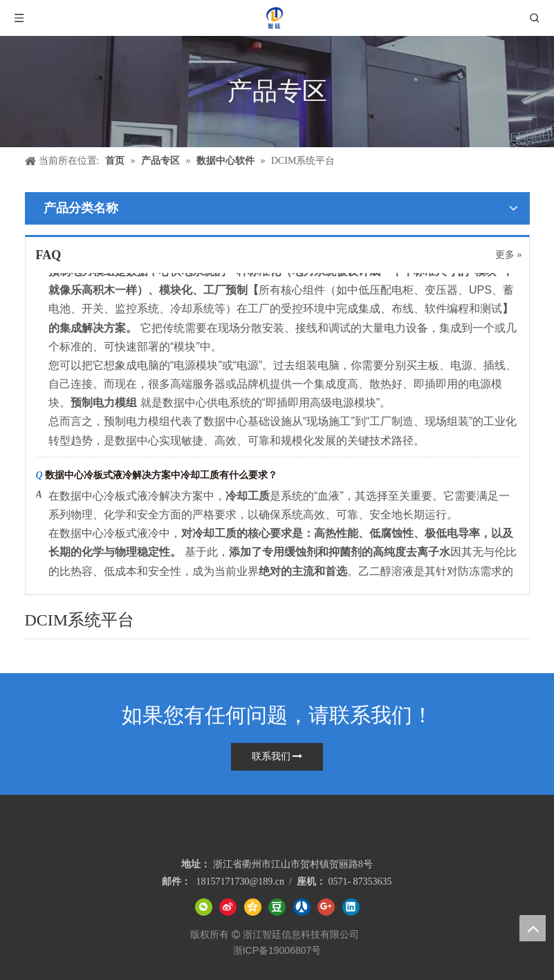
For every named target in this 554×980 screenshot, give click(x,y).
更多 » (509, 255)
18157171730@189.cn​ (240, 882)
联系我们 (277, 756)
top (533, 928)
